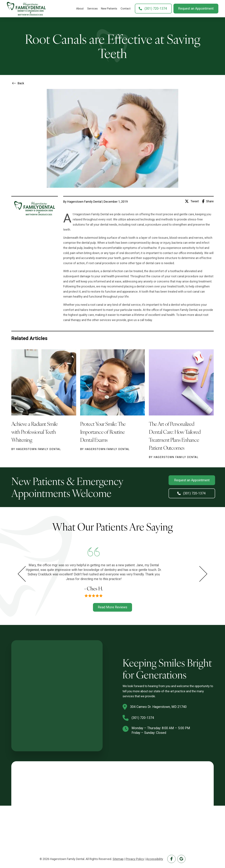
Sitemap (118, 859)
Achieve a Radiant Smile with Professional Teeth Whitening (35, 432)
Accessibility (155, 859)
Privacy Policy (135, 859)
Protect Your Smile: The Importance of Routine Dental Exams (103, 432)
